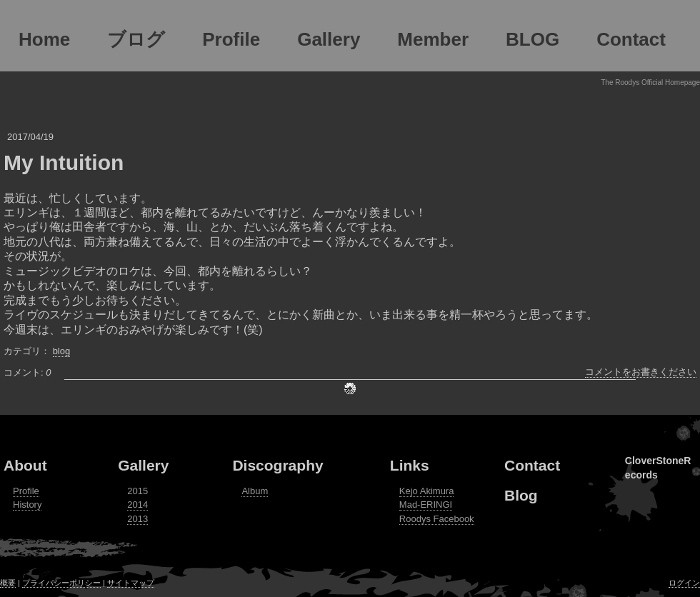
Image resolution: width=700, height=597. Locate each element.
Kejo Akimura (427, 491)
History (27, 505)
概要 (8, 583)
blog (62, 351)
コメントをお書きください (641, 372)
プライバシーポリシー (61, 583)
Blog (521, 495)
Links (410, 465)
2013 (137, 519)
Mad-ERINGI (426, 505)
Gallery (143, 465)
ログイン (684, 583)
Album (255, 491)
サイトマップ (131, 583)
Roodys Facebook (437, 519)
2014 (137, 505)
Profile (26, 491)
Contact (532, 465)
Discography (277, 465)
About (25, 465)
